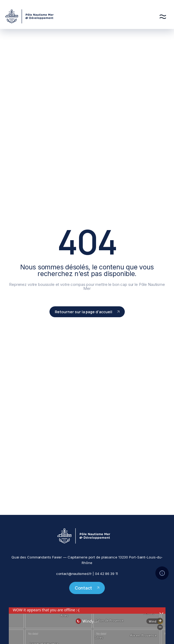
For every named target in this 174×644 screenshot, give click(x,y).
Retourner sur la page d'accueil (87, 312)
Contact (87, 588)
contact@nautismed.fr (74, 574)
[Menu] (163, 17)
